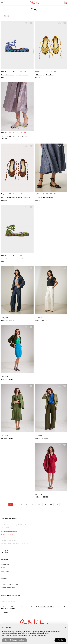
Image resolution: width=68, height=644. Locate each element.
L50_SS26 (5, 377)
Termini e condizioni (9, 588)
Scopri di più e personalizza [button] (14, 640)
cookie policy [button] (44, 633)
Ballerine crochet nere (44, 198)
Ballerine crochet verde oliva (13, 259)
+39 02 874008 (6, 528)
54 (51, 504)
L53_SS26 (38, 494)
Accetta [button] (60, 640)
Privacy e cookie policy (9, 585)
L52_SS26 (38, 436)
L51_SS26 (5, 436)
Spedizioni (5, 565)
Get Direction (7, 535)
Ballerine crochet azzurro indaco (14, 75)
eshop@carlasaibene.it (9, 531)
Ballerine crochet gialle (44, 75)
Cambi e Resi (5, 568)
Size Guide (5, 571)
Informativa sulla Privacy (47, 607)
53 (45, 504)
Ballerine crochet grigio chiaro (14, 136)
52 (39, 504)
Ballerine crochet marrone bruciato (15, 198)
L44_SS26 (38, 318)
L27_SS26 (5, 318)
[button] (65, 3)
